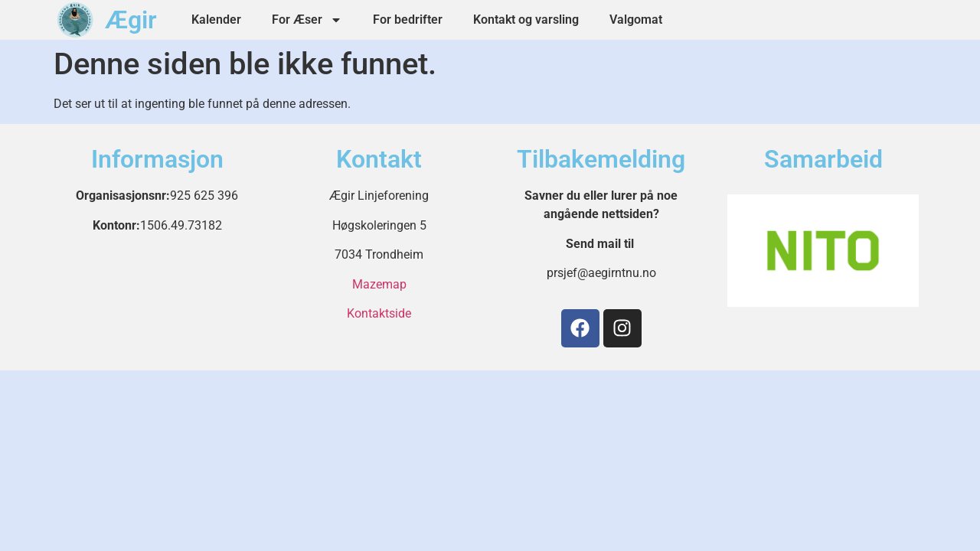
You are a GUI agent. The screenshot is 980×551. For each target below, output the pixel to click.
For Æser (307, 20)
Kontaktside (379, 313)
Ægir (131, 20)
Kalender (216, 20)
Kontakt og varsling (526, 20)
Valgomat (636, 20)
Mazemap (379, 284)
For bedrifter (408, 20)
